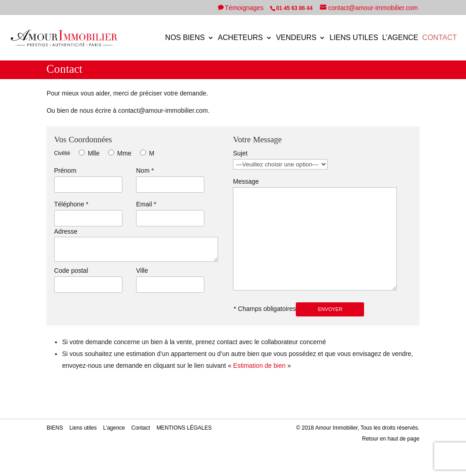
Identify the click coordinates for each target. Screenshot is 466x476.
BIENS (55, 428)
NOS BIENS (185, 38)
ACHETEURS (241, 38)
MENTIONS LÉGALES (184, 428)
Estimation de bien (259, 366)
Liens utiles (354, 38)
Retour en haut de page (390, 439)
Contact (440, 38)
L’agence (400, 38)
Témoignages (245, 8)
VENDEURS (296, 38)
